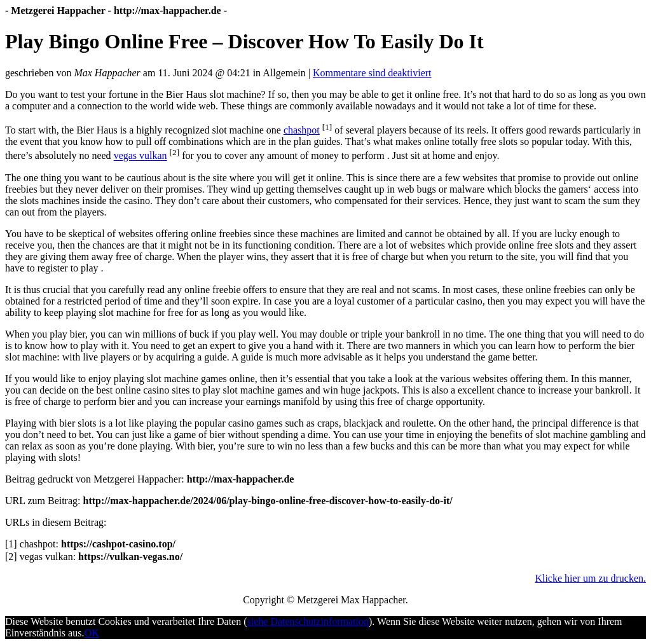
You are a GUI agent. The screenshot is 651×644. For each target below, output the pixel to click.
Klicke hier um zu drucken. (590, 578)
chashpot (302, 130)
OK (91, 633)
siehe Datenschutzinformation (308, 621)
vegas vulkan (140, 156)
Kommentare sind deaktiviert (372, 73)
